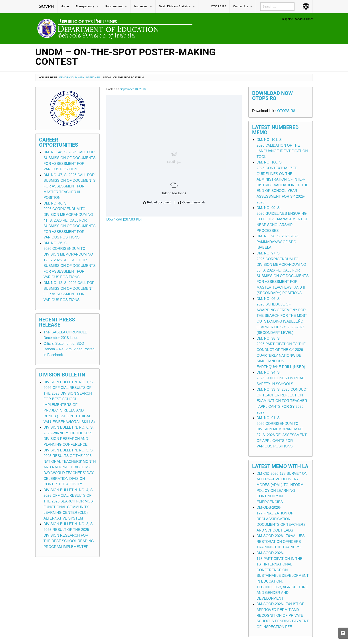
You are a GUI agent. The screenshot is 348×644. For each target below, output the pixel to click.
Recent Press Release (57, 322)
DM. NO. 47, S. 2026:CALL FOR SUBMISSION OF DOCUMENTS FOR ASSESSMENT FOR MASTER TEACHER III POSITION (70, 186)
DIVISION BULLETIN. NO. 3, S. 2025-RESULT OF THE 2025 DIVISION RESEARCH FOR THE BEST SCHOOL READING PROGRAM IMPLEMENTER (69, 535)
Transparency (85, 6)
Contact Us (240, 6)
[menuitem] (46, 6)
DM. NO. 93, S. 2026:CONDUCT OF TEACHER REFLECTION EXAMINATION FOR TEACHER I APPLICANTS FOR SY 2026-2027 (282, 401)
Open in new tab (192, 202)
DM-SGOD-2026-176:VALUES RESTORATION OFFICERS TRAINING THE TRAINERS (281, 542)
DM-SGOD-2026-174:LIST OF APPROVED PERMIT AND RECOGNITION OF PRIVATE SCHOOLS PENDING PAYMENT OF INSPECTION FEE (283, 615)
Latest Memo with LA (280, 466)
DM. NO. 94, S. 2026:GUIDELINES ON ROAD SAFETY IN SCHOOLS (281, 378)
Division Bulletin (62, 375)
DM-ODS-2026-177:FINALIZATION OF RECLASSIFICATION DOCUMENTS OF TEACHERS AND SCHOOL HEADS (281, 519)
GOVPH (46, 6)
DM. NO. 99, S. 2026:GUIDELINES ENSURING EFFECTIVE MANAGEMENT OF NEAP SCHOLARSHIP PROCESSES (283, 219)
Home (65, 6)
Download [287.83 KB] (124, 219)
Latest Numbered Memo (275, 130)
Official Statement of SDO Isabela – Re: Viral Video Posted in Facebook (69, 349)
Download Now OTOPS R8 (272, 96)
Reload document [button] (157, 202)
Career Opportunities (59, 142)
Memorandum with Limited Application (85, 77)
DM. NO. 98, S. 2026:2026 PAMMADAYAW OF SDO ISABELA (278, 242)
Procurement (114, 6)
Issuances (141, 6)
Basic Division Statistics (175, 6)
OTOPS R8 (218, 6)
